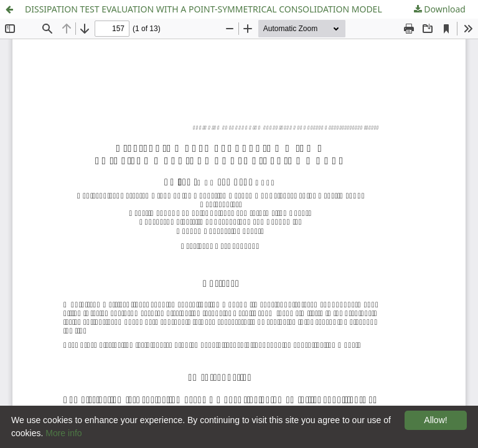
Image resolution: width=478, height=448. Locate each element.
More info (63, 433)
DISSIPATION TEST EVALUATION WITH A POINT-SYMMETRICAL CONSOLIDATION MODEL (204, 9)
